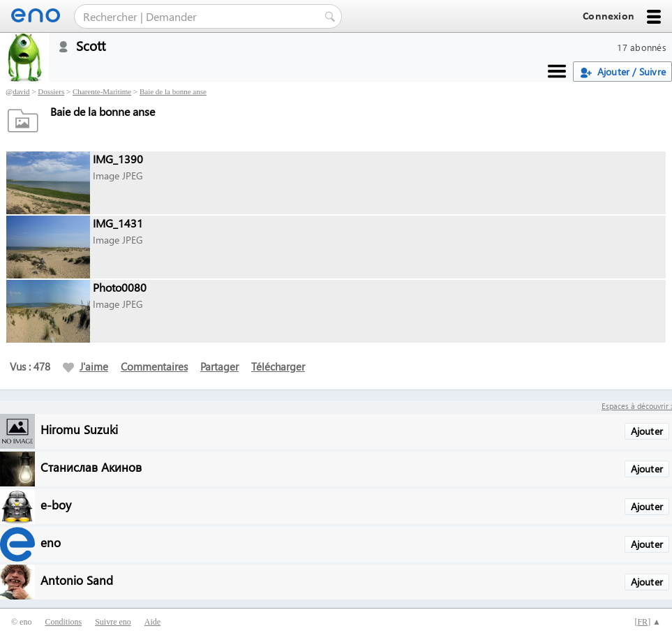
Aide (152, 622)
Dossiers (51, 91)
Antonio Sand (77, 580)
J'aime (85, 366)
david (21, 91)
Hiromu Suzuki (79, 429)
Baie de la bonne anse (173, 91)
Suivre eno (113, 622)
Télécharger (278, 366)
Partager (219, 366)
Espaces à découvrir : (637, 406)
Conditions (63, 622)
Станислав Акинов (91, 467)
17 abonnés (642, 47)
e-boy (56, 504)
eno (51, 542)
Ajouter (647, 431)
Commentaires (154, 366)
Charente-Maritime (102, 91)
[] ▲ (648, 622)
